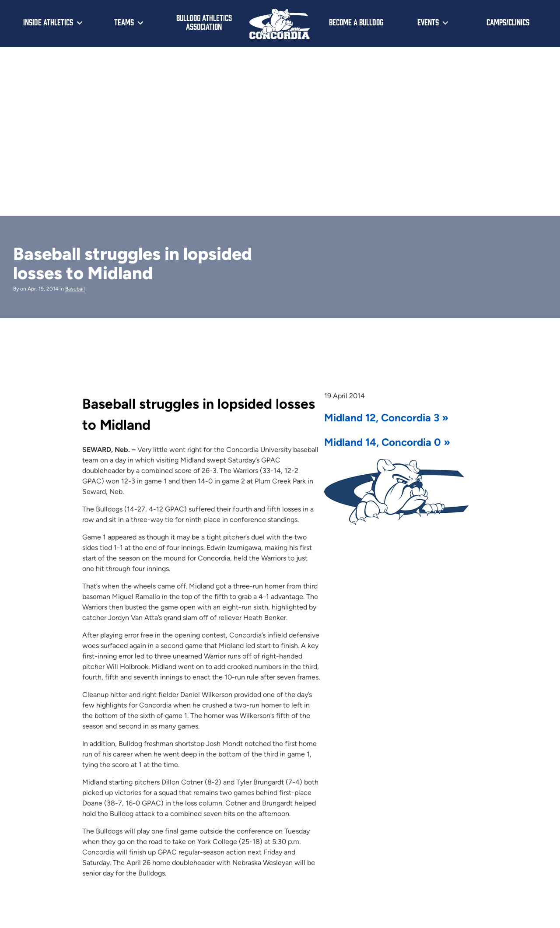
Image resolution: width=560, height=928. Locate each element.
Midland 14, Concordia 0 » (387, 442)
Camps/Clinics (508, 22)
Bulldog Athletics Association (204, 22)
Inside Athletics (48, 22)
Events (428, 22)
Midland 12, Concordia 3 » (386, 418)
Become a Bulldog (356, 22)
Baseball (75, 289)
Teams (124, 22)
